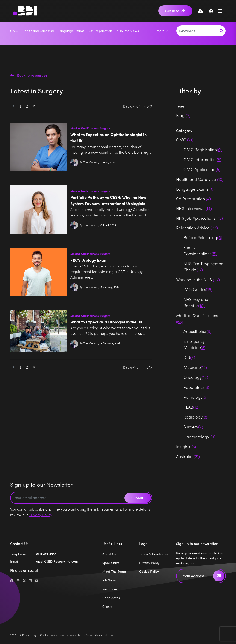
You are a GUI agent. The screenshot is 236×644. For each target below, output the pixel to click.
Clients (107, 607)
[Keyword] (197, 31)
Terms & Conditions (153, 554)
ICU (189, 357)
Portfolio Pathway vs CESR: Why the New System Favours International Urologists (108, 200)
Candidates (111, 598)
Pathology (195, 397)
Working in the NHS (198, 280)
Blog (183, 115)
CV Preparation (100, 31)
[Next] (34, 106)
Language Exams (71, 31)
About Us (109, 554)
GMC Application (202, 169)
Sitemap (109, 635)
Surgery (105, 128)
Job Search (110, 580)
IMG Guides (198, 289)
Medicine (195, 367)
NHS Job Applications (199, 218)
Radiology (195, 417)
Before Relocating (203, 237)
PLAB (191, 407)
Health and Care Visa (38, 31)
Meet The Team (114, 571)
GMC (14, 31)
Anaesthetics (198, 331)
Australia (188, 456)
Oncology (196, 377)
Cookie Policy (149, 571)
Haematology (199, 437)
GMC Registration (203, 149)
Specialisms (111, 563)
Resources (110, 589)
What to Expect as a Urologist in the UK (106, 322)
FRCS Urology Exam (89, 260)
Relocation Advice (197, 228)
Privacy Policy (40, 515)
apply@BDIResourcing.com (57, 561)
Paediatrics (196, 387)
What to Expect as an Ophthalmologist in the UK (108, 138)
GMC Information (202, 159)
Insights (186, 447)
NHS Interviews (128, 31)
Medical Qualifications (85, 128)
